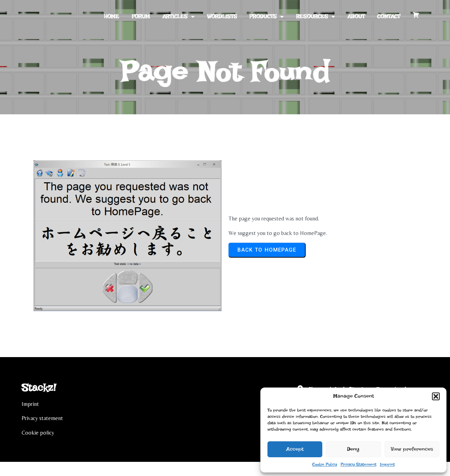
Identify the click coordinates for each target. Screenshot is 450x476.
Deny (353, 449)
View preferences (412, 449)
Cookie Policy (325, 464)
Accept (295, 449)
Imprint (387, 464)
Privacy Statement (359, 464)
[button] (436, 396)
